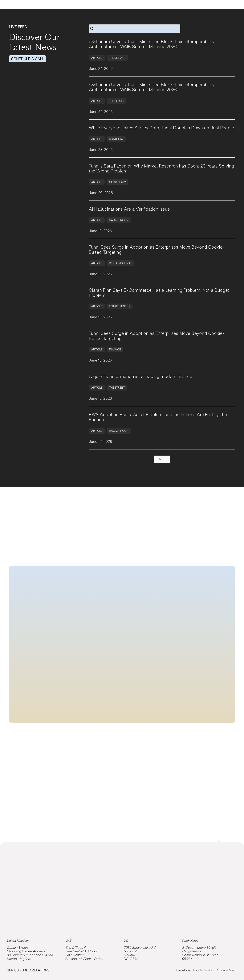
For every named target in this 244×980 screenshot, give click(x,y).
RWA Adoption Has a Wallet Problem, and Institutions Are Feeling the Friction (158, 417)
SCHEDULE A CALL (27, 59)
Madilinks (205, 970)
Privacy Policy (227, 970)
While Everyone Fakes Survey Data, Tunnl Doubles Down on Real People (161, 128)
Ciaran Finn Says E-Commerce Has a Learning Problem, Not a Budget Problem (159, 293)
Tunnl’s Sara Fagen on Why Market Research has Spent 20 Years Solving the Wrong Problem (161, 168)
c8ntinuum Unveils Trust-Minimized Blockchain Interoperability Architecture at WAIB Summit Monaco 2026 (152, 44)
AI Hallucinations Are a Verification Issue (129, 209)
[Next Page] (162, 459)
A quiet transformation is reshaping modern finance (140, 376)
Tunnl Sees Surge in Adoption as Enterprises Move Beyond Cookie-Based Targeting (157, 250)
